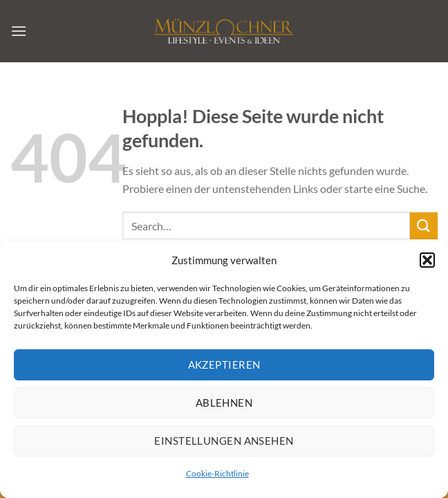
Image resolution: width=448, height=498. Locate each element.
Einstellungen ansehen (224, 444)
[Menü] (19, 31)
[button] (427, 264)
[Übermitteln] (424, 226)
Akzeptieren (224, 368)
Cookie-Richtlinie (217, 477)
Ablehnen (224, 406)
